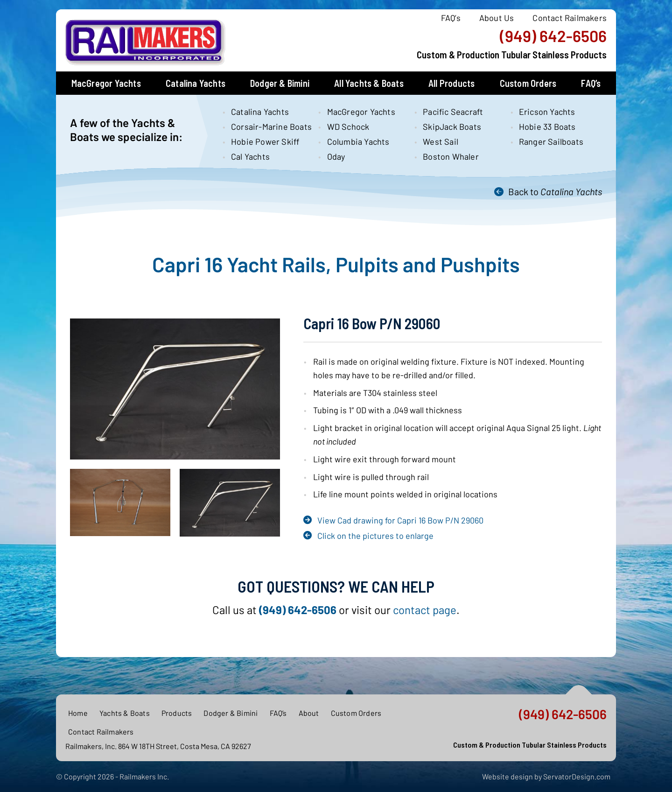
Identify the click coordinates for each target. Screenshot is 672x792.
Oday (336, 156)
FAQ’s (451, 18)
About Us (497, 18)
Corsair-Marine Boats (267, 127)
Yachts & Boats (125, 713)
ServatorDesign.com (577, 776)
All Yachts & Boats (369, 83)
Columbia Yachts (358, 141)
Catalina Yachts (196, 83)
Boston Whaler (451, 156)
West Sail (441, 141)
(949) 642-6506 (553, 36)
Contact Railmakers (570, 18)
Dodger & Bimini (280, 83)
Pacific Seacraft (453, 112)
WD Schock (348, 127)
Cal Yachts (250, 156)
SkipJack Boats (452, 127)
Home (78, 713)
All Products (451, 83)
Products (177, 713)
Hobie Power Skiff (265, 141)
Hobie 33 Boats (547, 127)
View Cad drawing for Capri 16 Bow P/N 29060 (400, 520)
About (309, 713)
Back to (555, 191)
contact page (425, 610)
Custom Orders (528, 83)
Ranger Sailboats (551, 141)
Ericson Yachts (547, 112)
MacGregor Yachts (106, 83)
